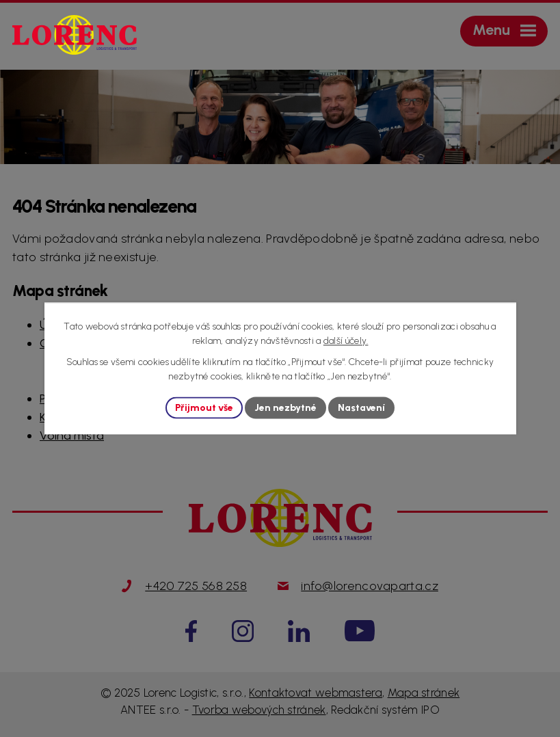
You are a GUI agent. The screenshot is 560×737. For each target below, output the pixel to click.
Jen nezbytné (285, 408)
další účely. (346, 341)
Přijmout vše (204, 408)
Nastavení (361, 408)
